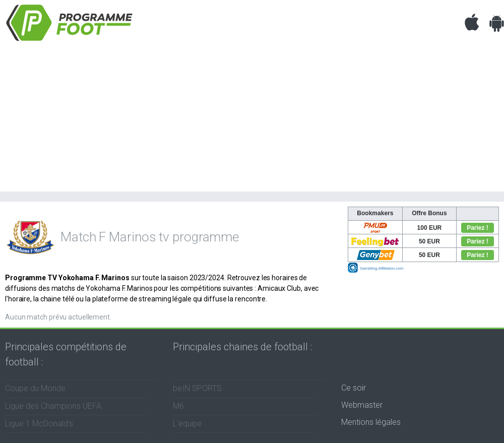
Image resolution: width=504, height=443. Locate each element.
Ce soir (354, 388)
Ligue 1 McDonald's (39, 424)
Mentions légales (371, 422)
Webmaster (362, 405)
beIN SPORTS (197, 388)
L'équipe (187, 424)
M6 (178, 406)
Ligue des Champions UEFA (53, 406)
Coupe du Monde (35, 388)
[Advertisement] (252, 121)
